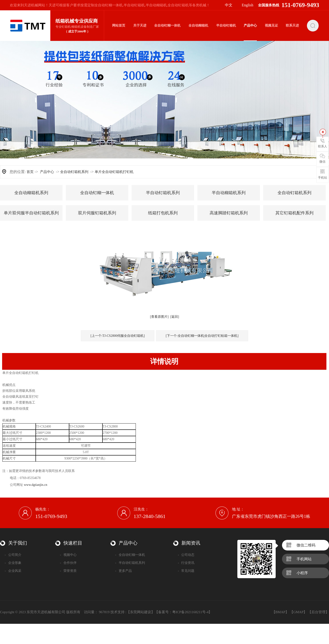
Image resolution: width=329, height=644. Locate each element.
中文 (229, 5)
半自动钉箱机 (134, 5)
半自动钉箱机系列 (163, 193)
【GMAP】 (298, 612)
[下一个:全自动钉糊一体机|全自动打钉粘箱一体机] (202, 336)
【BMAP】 (280, 612)
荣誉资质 (68, 571)
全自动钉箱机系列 (74, 172)
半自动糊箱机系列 (229, 193)
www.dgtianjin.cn (36, 485)
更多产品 (123, 571)
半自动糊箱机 (156, 5)
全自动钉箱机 (178, 5)
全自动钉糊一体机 (109, 5)
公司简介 (13, 555)
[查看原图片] (159, 317)
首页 (30, 172)
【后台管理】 (318, 612)
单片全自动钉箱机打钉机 (114, 172)
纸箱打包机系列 (163, 213)
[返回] (175, 317)
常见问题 (186, 571)
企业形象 (13, 563)
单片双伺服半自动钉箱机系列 (31, 213)
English (248, 5)
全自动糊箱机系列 (31, 193)
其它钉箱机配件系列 (294, 213)
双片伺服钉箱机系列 (97, 213)
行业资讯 (186, 563)
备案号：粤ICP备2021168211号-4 (183, 612)
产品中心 (47, 172)
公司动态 (186, 555)
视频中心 (68, 555)
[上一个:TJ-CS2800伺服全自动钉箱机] (118, 336)
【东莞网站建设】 (141, 612)
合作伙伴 (68, 563)
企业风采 (13, 571)
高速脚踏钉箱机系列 (229, 213)
